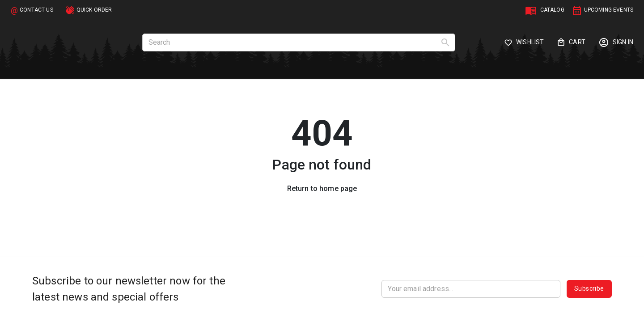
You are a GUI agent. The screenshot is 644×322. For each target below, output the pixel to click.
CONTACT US (36, 10)
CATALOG (552, 10)
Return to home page (322, 189)
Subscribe (589, 289)
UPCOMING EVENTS (609, 10)
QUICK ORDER (94, 10)
